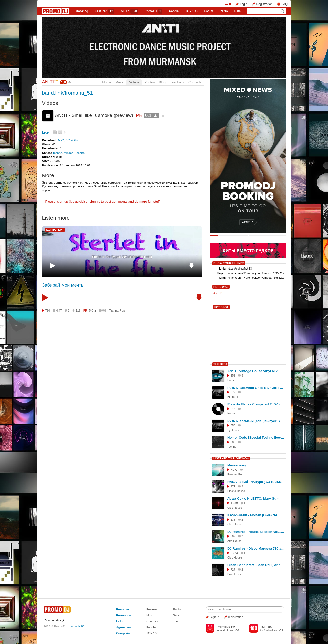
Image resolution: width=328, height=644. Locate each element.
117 (78, 310)
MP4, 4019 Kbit (68, 140)
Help (119, 621)
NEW (234, 470)
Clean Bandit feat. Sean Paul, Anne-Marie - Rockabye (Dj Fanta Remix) (256, 565)
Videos (134, 82)
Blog (162, 82)
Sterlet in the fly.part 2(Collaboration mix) (122, 257)
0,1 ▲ (151, 115)
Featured (105, 11)
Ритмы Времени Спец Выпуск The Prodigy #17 (256, 388)
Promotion (124, 615)
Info (175, 621)
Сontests (154, 11)
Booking (82, 11)
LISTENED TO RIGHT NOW (231, 458)
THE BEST (220, 364)
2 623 (234, 553)
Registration (264, 4)
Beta (238, 11)
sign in (95, 202)
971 (233, 486)
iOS (237, 631)
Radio (224, 11)
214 (233, 409)
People (174, 11)
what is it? (78, 626)
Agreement (124, 627)
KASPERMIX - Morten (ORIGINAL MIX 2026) (256, 515)
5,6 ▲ (93, 310)
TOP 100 (191, 11)
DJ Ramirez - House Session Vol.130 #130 (256, 532)
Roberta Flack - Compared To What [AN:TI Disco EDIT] (256, 404)
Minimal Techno (74, 153)
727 (233, 570)
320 (103, 311)
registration (236, 617)
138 (233, 520)
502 (233, 536)
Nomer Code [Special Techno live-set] (256, 438)
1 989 (234, 503)
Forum (209, 11)
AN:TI (50, 82)
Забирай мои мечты (63, 285)
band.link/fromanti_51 (68, 93)
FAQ (284, 4)
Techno (57, 153)
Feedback (177, 82)
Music (129, 11)
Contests (152, 621)
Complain (123, 633)
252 (233, 375)
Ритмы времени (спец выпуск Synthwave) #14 (256, 421)
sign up (63, 202)
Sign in (215, 617)
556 (233, 425)
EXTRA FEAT (55, 230)
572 (233, 392)
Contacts (195, 82)
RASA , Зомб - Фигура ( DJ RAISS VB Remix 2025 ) (256, 482)
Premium (122, 609)
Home (107, 82)
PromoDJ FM (226, 627)
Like (45, 132)
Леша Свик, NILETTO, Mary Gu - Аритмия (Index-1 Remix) (256, 498)
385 (233, 442)
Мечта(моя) (237, 465)
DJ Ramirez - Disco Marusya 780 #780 (256, 548)
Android (225, 631)
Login (244, 4)
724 (48, 310)
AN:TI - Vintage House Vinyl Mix (252, 371)
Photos (149, 82)
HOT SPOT (221, 307)
